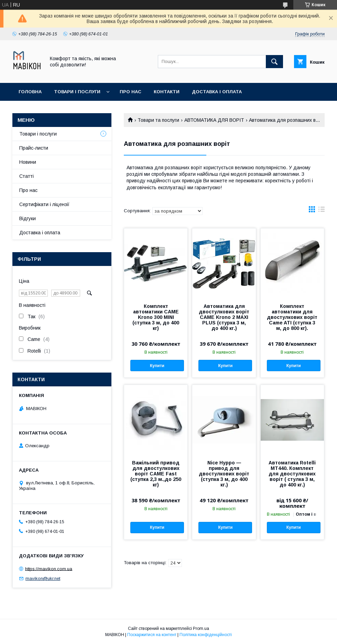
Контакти (167, 92)
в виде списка (322, 211)
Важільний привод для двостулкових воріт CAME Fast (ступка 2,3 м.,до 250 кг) (156, 474)
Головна (30, 92)
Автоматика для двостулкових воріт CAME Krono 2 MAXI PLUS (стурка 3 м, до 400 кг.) (224, 317)
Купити (157, 366)
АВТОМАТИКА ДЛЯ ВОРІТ (214, 120)
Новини (28, 162)
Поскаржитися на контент (152, 635)
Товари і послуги (77, 92)
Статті (26, 176)
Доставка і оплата (217, 92)
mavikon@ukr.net (43, 578)
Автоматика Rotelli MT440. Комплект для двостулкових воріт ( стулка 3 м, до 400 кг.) (292, 474)
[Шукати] (274, 62)
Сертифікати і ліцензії (44, 204)
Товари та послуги (158, 120)
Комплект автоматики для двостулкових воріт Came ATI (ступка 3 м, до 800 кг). (292, 317)
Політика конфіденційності (206, 635)
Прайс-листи (34, 148)
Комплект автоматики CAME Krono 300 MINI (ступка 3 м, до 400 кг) (156, 317)
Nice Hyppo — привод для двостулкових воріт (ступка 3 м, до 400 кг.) (224, 474)
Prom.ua (201, 629)
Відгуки (28, 218)
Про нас (131, 92)
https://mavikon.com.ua (49, 568)
